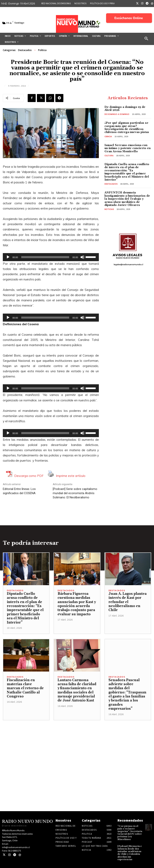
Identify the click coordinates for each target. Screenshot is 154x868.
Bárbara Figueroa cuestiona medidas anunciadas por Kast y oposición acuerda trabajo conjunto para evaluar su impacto (77, 604)
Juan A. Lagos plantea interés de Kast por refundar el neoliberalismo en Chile (128, 602)
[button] (146, 39)
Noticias (109, 209)
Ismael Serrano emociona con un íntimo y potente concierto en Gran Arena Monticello (128, 148)
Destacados (25, 50)
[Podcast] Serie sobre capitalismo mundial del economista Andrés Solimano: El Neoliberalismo (75, 493)
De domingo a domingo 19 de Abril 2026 (125, 109)
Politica (42, 50)
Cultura (109, 156)
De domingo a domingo (117, 114)
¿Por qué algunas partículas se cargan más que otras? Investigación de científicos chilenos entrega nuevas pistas (127, 128)
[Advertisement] (77, 748)
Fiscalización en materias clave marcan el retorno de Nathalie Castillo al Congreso (25, 688)
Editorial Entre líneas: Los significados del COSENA (19, 491)
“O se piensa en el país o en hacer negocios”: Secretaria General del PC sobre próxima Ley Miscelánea (130, 833)
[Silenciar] (82, 257)
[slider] (45, 257)
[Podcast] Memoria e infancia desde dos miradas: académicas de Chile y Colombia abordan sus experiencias (130, 853)
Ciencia (108, 136)
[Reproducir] (8, 257)
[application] (51, 257)
